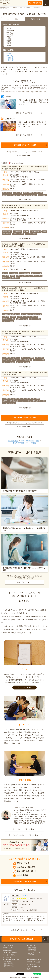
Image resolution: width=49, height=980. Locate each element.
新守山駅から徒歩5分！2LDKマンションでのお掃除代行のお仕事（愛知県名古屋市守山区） (24, 206)
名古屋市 (34, 8)
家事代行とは (31, 946)
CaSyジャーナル (23, 582)
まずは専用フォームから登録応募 (22, 939)
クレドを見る (24, 688)
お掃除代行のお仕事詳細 (23, 113)
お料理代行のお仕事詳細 (23, 135)
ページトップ (45, 939)
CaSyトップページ (9, 946)
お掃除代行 (11, 58)
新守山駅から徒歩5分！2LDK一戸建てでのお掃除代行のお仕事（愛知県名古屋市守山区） (24, 333)
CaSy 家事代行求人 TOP (6, 8)
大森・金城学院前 (27, 441)
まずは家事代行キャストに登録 (25, 145)
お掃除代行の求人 (9, 964)
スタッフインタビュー (10, 955)
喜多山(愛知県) (13, 441)
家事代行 (10, 56)
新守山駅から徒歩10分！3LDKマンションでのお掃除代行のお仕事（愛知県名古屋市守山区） (24, 245)
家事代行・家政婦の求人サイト (7, 3)
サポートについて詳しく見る (23, 829)
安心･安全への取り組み (34, 960)
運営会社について (32, 964)
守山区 (39, 8)
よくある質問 (7, 957)
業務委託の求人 (8, 950)
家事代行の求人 (8, 962)
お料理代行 (11, 60)
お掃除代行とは (32, 948)
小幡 (38, 441)
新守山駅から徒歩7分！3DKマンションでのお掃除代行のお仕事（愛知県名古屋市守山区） (24, 168)
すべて (9, 54)
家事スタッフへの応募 (34, 962)
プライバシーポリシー (34, 967)
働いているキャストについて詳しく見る (23, 835)
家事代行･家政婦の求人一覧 (19, 8)
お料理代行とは (32, 950)
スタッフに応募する (35, 3)
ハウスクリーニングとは (35, 952)
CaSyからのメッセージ (10, 953)
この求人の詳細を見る (24, 200)
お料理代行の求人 (9, 966)
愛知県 (29, 8)
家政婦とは (31, 954)
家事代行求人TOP (23, 156)
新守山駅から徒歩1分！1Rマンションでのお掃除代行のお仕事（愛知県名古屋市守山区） (24, 374)
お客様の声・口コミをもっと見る (23, 930)
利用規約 (30, 969)
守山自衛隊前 (31, 443)
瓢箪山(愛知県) (18, 443)
